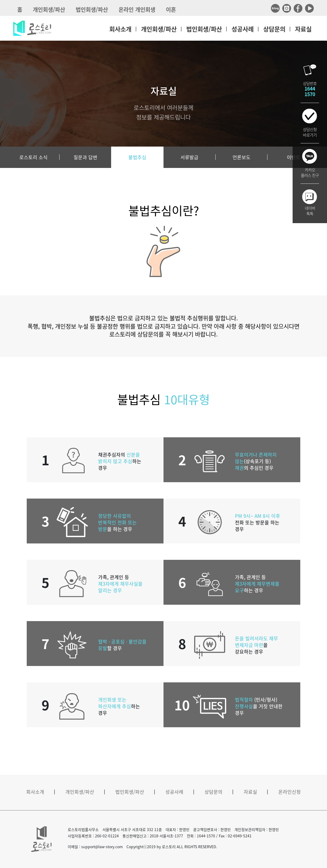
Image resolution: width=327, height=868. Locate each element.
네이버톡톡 (310, 211)
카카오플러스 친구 (310, 173)
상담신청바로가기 (310, 132)
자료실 (303, 29)
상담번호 (310, 89)
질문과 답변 (85, 157)
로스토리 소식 (33, 157)
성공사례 (243, 29)
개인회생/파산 (49, 9)
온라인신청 (290, 792)
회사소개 (120, 29)
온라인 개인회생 (137, 9)
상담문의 (274, 29)
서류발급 (189, 157)
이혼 (171, 9)
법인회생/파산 (92, 9)
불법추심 (137, 157)
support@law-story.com (102, 847)
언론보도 (242, 157)
